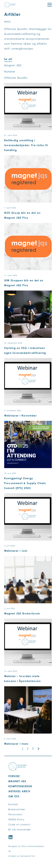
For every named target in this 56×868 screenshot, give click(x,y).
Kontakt (13, 804)
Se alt (8, 59)
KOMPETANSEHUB (20, 786)
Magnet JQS (13, 65)
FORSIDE (14, 776)
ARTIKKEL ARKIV (19, 791)
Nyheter (10, 72)
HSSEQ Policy (16, 819)
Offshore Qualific (16, 78)
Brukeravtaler (17, 809)
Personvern (15, 814)
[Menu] (48, 5)
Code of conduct (19, 824)
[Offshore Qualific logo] (10, 5)
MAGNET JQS (17, 781)
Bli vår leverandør (19, 829)
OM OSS (14, 796)
